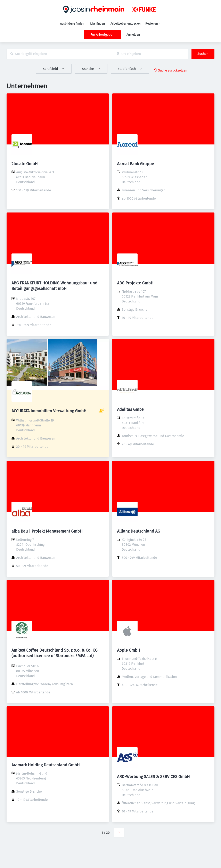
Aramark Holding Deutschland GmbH (46, 765)
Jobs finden (97, 24)
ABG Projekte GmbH (135, 283)
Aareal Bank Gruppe (136, 164)
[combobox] (60, 54)
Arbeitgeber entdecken (126, 24)
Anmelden (133, 35)
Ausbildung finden (72, 24)
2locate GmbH (25, 164)
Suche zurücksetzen (171, 70)
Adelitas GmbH (131, 409)
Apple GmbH (129, 650)
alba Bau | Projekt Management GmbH (47, 531)
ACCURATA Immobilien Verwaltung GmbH (49, 411)
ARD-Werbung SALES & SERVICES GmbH (153, 777)
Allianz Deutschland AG (139, 531)
